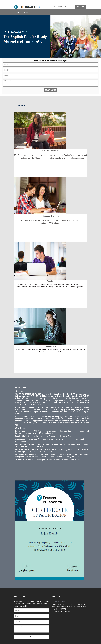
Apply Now (81, 2)
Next (98, 32)
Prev (3, 32)
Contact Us (26, 7)
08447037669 (61, 2)
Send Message (50, 85)
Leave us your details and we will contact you (51, 56)
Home (17, 7)
